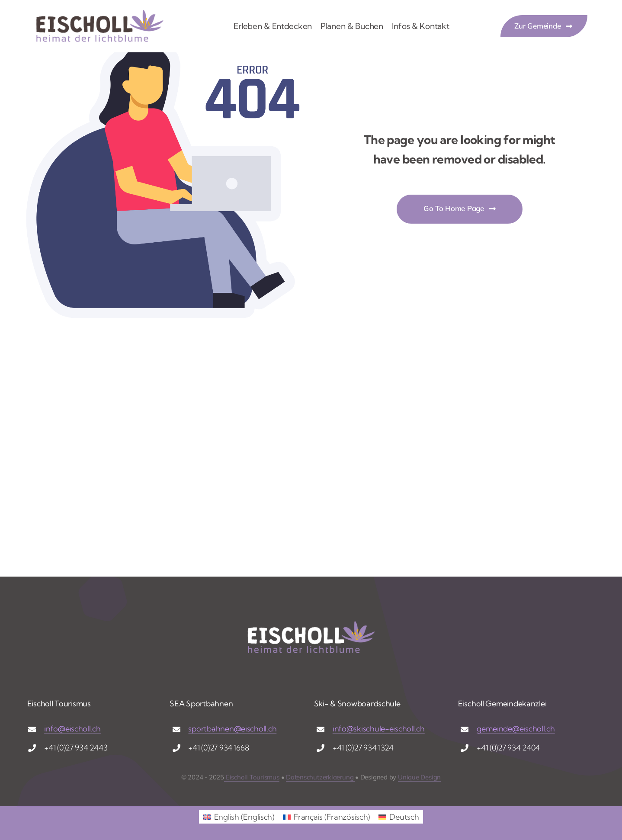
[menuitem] (239, 817)
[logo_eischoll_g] (99, 12)
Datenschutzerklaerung (321, 777)
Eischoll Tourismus (252, 777)
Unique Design (419, 777)
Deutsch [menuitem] (404, 817)
